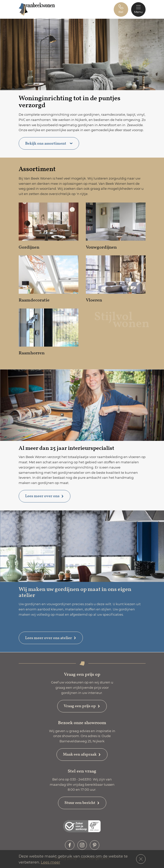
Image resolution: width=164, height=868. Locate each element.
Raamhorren (32, 353)
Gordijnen (29, 247)
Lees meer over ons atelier (51, 638)
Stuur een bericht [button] (82, 803)
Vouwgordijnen (101, 247)
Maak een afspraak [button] (82, 754)
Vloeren (94, 300)
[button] (121, 9)
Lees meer (51, 862)
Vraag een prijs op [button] (82, 706)
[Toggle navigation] (138, 9)
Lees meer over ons (45, 496)
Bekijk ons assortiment (49, 143)
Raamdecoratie (34, 300)
